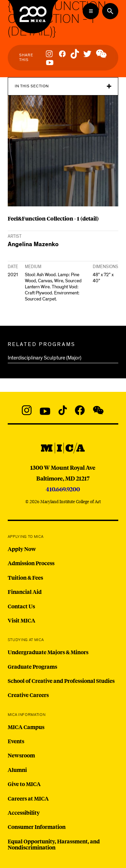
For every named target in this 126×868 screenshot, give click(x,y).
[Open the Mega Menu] (91, 11)
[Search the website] (110, 11)
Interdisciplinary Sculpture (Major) (45, 358)
